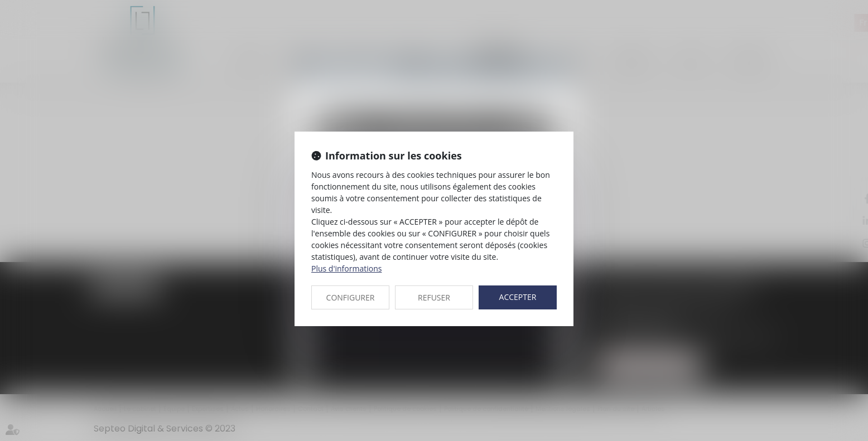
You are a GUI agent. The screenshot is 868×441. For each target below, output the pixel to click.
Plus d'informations (346, 268)
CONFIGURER (351, 297)
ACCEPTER (518, 297)
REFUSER (434, 297)
